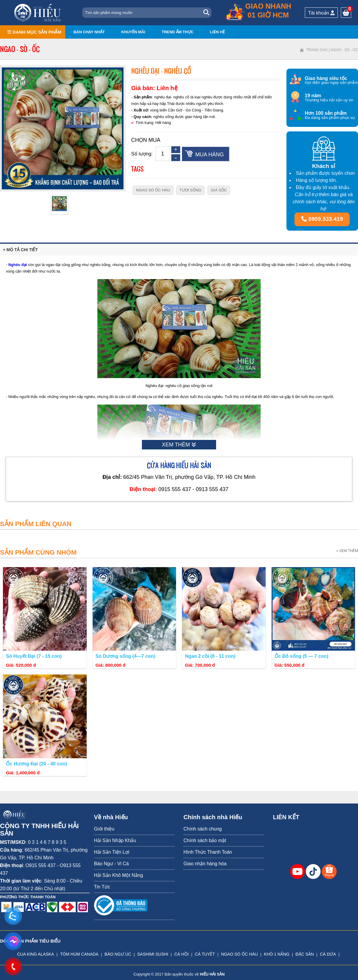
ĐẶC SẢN (305, 954)
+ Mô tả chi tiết (20, 250)
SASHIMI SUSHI (153, 954)
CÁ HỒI (181, 954)
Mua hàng (210, 155)
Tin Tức (102, 887)
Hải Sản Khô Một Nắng (119, 875)
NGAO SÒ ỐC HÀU (240, 954)
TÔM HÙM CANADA (79, 954)
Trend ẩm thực (178, 32)
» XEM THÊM (347, 551)
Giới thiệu (104, 829)
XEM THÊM (179, 445)
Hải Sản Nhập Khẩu (115, 840)
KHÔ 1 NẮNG (277, 954)
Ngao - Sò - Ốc (344, 50)
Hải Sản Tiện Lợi (112, 852)
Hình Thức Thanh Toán (208, 852)
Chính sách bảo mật (205, 840)
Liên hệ (217, 32)
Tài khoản (321, 13)
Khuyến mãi (133, 32)
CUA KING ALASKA (35, 954)
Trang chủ (317, 50)
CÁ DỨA (328, 954)
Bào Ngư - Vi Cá (111, 864)
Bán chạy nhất (89, 32)
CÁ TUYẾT (205, 954)
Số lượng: (142, 154)
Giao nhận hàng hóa (205, 864)
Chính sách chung (203, 829)
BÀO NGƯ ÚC (118, 954)
